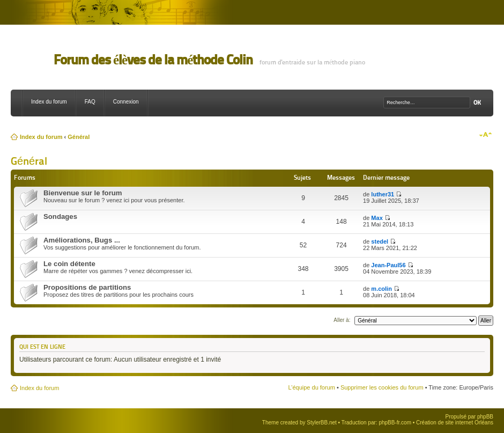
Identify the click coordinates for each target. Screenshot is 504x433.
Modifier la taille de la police (486, 135)
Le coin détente (69, 264)
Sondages (60, 216)
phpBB (485, 417)
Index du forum (49, 102)
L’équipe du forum (311, 387)
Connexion (126, 102)
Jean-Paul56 (388, 265)
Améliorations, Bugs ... (82, 240)
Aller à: (342, 320)
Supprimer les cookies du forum (382, 387)
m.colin (381, 289)
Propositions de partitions (87, 287)
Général (79, 137)
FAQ (90, 102)
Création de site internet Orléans (455, 423)
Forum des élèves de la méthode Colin (153, 60)
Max (377, 218)
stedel (380, 241)
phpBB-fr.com (395, 423)
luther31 (383, 194)
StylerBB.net (322, 423)
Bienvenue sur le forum (83, 193)
